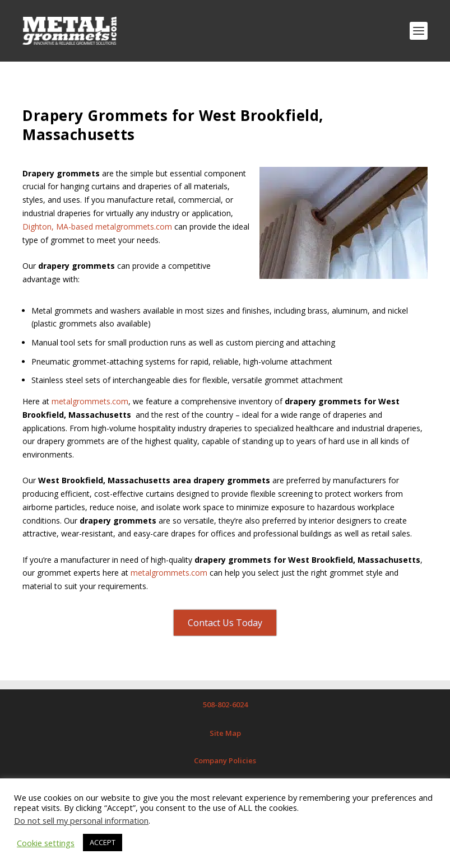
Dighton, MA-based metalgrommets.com (97, 227)
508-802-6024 (225, 704)
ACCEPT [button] (103, 842)
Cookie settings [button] (46, 843)
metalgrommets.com (89, 401)
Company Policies (225, 760)
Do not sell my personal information (81, 820)
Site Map (225, 733)
